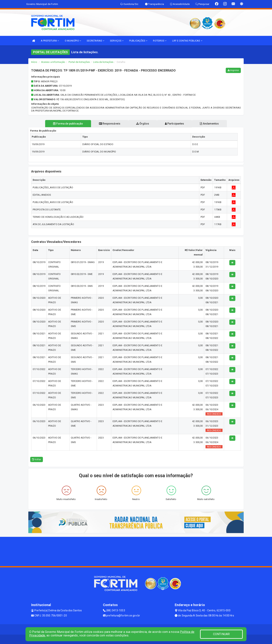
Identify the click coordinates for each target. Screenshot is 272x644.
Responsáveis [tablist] (110, 124)
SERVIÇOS (117, 41)
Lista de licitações (103, 62)
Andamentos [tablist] (209, 124)
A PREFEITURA (50, 41)
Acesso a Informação (53, 62)
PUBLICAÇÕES (138, 41)
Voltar (37, 459)
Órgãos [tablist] (143, 124)
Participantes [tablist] (175, 124)
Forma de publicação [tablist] (68, 124)
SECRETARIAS (95, 41)
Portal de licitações (79, 62)
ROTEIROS (160, 41)
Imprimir (233, 70)
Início (34, 62)
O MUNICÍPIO (73, 41)
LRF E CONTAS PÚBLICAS (187, 41)
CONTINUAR (221, 634)
